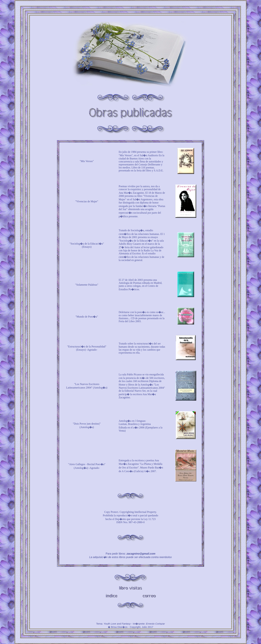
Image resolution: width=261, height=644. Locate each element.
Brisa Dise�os (119, 627)
